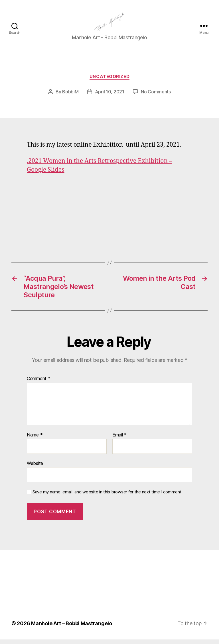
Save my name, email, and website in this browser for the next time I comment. (108, 497)
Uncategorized (109, 81)
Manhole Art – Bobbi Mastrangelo (72, 628)
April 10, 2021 (110, 97)
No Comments (156, 97)
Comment (39, 383)
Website (35, 468)
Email (119, 440)
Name (35, 440)
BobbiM (70, 97)
